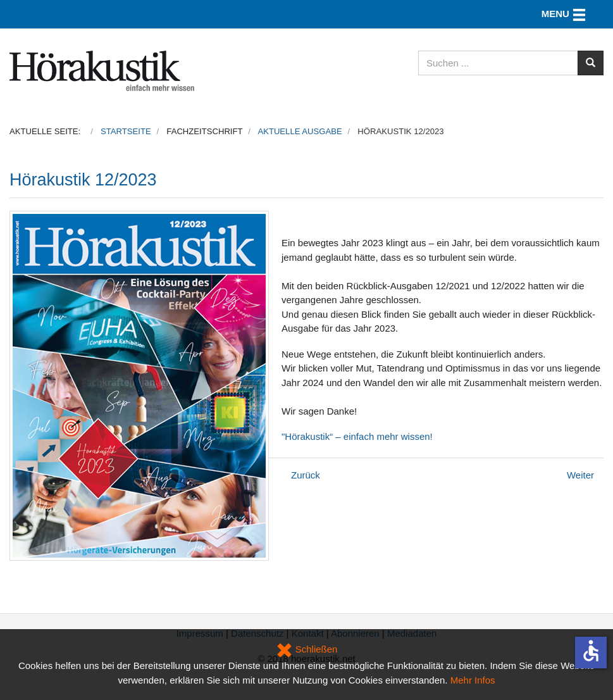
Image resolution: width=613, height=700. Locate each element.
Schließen (307, 649)
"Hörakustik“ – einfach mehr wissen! (357, 436)
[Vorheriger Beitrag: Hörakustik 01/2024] (306, 475)
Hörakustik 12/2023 (83, 180)
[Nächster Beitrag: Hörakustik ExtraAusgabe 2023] (580, 475)
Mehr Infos (473, 680)
